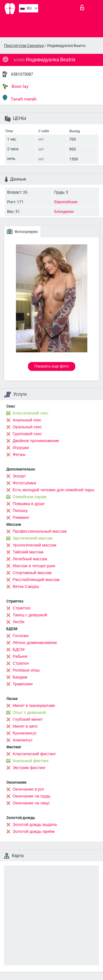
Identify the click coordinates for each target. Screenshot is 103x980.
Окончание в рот (28, 789)
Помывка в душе (29, 504)
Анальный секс (27, 420)
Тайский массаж (28, 552)
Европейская (66, 202)
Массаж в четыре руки (34, 566)
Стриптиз (22, 608)
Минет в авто (25, 726)
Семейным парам (30, 497)
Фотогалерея (22, 231)
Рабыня (20, 656)
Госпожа (21, 636)
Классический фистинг (34, 754)
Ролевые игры (26, 670)
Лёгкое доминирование (35, 643)
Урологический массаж (34, 545)
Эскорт (19, 476)
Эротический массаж (33, 538)
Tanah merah (20, 98)
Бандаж (20, 677)
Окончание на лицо (31, 803)
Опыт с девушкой (29, 712)
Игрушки (21, 448)
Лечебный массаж (30, 559)
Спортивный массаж (32, 573)
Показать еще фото (52, 366)
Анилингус (23, 740)
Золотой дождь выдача (35, 825)
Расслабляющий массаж (36, 580)
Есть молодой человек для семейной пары (53, 490)
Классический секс (30, 413)
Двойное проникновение (36, 441)
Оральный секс (27, 427)
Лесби (19, 622)
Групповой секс (27, 434)
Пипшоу (20, 511)
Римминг (21, 517)
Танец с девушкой (30, 615)
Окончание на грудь (32, 796)
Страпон (21, 663)
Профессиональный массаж (40, 531)
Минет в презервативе (34, 706)
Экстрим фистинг (29, 768)
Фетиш (19, 455)
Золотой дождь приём (34, 831)
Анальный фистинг (31, 761)
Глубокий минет (28, 719)
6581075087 (22, 74)
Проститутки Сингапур (24, 46)
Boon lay (16, 86)
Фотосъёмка (24, 483)
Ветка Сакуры (26, 587)
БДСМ (19, 649)
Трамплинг (23, 684)
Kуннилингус (25, 733)
